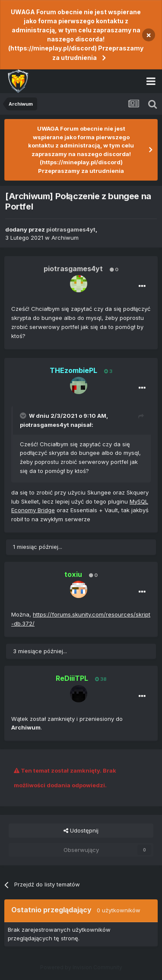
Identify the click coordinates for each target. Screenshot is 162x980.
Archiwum (65, 238)
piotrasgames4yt (44, 425)
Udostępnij (81, 830)
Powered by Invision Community (81, 967)
